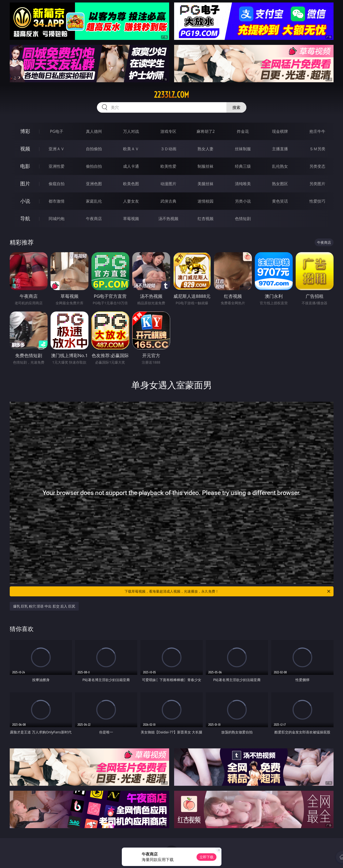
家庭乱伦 (94, 201)
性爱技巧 (317, 201)
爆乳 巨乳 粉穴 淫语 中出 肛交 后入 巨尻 (44, 606)
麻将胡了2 (206, 131)
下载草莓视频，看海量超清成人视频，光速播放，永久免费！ (228, 591)
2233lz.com (171, 95)
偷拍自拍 (94, 166)
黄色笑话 (280, 201)
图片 (25, 184)
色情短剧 (243, 219)
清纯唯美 (243, 184)
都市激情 (57, 201)
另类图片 (317, 184)
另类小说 (243, 201)
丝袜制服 (243, 149)
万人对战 (131, 131)
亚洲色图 (94, 184)
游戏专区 (168, 131)
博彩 (25, 131)
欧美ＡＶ (131, 149)
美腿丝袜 (206, 184)
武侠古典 (168, 201)
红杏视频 (206, 219)
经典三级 (243, 166)
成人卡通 (131, 166)
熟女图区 (280, 184)
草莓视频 (131, 219)
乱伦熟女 (280, 166)
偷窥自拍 (57, 184)
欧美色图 (131, 184)
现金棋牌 (280, 131)
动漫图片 (168, 184)
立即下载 (206, 857)
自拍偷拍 (94, 149)
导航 (25, 218)
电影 (25, 166)
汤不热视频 (168, 219)
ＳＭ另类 (317, 149)
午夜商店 (94, 219)
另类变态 (317, 166)
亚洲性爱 (57, 166)
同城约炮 (57, 219)
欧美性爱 (168, 166)
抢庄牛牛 (317, 131)
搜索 (236, 107)
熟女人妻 (206, 149)
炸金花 (243, 131)
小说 (25, 201)
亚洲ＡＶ (57, 149)
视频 (25, 149)
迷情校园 (206, 201)
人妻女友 (131, 201)
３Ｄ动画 (168, 149)
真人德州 (94, 131)
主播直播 (280, 149)
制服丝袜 (206, 166)
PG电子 (57, 131)
